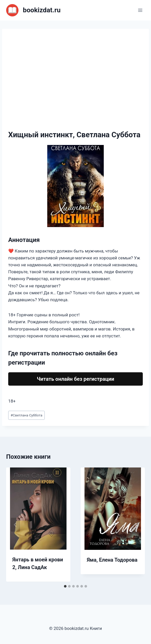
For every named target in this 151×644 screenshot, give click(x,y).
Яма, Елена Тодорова (112, 560)
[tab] (65, 586)
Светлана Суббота (26, 415)
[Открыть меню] (140, 10)
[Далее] (136, 525)
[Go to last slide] (15, 525)
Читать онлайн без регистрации (75, 379)
